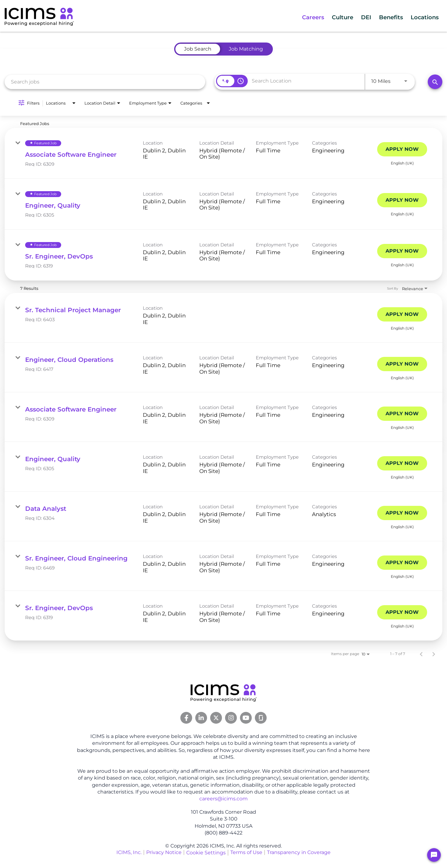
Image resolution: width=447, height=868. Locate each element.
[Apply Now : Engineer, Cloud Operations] (402, 364)
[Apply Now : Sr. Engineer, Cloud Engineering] (402, 563)
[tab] (198, 49)
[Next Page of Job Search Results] (434, 654)
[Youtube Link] (246, 718)
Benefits (382, 17)
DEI (352, 17)
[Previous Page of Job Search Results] (421, 654)
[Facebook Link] (186, 718)
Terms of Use (246, 852)
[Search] (435, 82)
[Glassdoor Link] (261, 718)
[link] (223, 153)
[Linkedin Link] (201, 718)
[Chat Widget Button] (434, 855)
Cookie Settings (206, 853)
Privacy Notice (164, 852)
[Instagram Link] (231, 718)
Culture (323, 17)
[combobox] (105, 82)
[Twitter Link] (216, 718)
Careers (288, 17)
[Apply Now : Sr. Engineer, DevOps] (402, 251)
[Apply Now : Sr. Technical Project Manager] (402, 314)
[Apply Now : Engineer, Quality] (402, 200)
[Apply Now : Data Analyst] (402, 513)
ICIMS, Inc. (129, 852)
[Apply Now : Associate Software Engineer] (402, 149)
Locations (422, 17)
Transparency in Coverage (299, 852)
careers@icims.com (223, 799)
